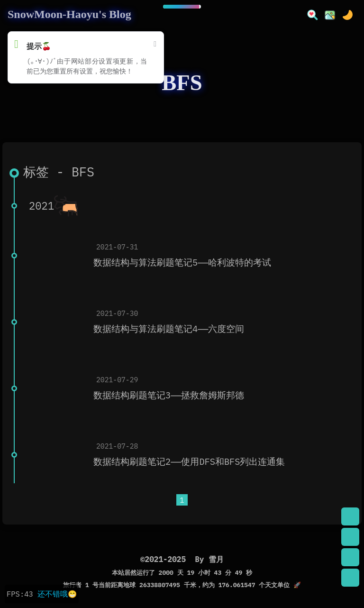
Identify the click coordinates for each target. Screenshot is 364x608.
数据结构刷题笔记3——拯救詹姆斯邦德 (169, 395)
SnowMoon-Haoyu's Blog (69, 14)
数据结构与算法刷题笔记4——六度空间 (169, 329)
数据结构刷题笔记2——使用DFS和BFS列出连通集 (189, 461)
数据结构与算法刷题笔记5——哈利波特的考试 (182, 262)
